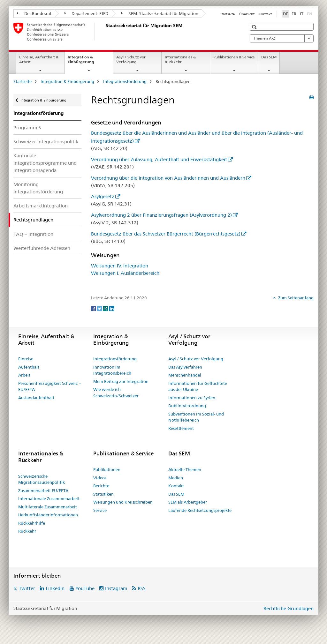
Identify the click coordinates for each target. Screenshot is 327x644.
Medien (176, 478)
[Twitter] (100, 308)
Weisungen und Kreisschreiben (123, 502)
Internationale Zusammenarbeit (49, 498)
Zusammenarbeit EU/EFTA (43, 490)
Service (100, 510)
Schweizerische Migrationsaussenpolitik (42, 479)
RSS (142, 588)
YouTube (85, 588)
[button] (255, 27)
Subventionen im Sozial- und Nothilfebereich (196, 417)
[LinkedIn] (112, 308)
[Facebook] (94, 308)
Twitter (27, 588)
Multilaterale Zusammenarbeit (48, 507)
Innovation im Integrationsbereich (112, 370)
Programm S (27, 127)
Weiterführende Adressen (42, 248)
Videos (100, 478)
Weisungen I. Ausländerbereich (125, 273)
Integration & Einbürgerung (88, 62)
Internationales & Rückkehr (180, 59)
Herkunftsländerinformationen (48, 515)
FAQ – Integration (33, 234)
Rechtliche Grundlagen (289, 608)
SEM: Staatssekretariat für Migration (160, 13)
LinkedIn (55, 588)
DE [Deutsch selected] (285, 14)
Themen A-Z (282, 38)
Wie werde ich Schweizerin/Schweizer (116, 393)
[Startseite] (104, 32)
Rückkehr (27, 531)
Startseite (227, 14)
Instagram (116, 588)
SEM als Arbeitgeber (188, 502)
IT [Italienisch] (302, 14)
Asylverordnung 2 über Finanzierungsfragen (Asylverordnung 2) (161, 215)
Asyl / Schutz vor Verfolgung (131, 59)
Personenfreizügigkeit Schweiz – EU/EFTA (50, 386)
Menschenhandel (185, 375)
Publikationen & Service (234, 57)
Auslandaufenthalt (36, 398)
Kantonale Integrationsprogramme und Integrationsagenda (45, 163)
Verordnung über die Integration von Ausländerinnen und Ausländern (168, 178)
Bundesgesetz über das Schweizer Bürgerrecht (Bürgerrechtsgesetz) (166, 234)
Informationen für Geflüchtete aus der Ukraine (198, 386)
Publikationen (107, 469)
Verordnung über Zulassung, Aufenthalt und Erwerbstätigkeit (159, 159)
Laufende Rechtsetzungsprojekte (200, 510)
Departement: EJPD (87, 13)
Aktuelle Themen (185, 469)
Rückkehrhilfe (32, 523)
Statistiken (103, 494)
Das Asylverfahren (185, 367)
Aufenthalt (29, 367)
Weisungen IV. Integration (120, 266)
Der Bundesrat (34, 13)
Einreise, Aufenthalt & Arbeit (39, 59)
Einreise (26, 359)
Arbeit (24, 375)
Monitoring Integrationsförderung (38, 188)
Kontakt (265, 14)
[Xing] (106, 308)
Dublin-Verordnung (187, 406)
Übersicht (247, 14)
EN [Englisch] (310, 13)
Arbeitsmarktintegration (41, 206)
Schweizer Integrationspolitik (46, 142)
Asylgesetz (103, 196)
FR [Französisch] (294, 14)
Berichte (101, 486)
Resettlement (181, 428)
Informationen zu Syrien (192, 398)
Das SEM (269, 57)
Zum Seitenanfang (295, 298)
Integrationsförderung (125, 81)
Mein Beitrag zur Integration (121, 381)
